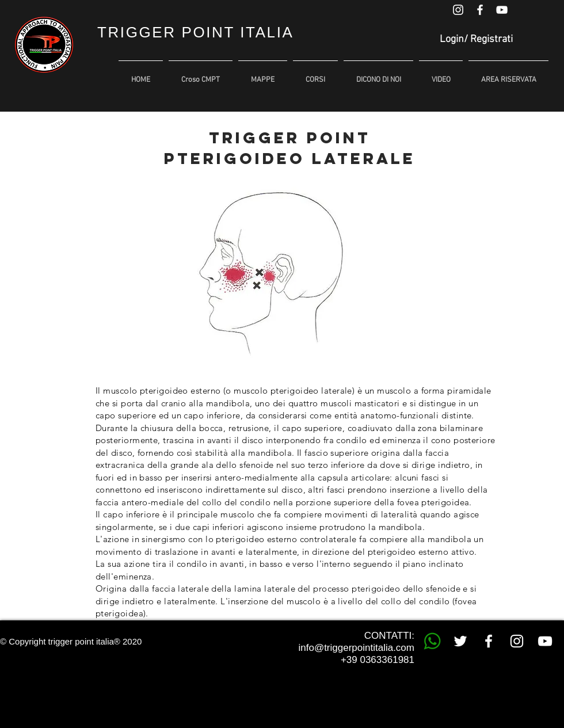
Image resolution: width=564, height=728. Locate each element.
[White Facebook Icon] (480, 10)
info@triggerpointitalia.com (356, 648)
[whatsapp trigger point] (432, 641)
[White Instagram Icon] (458, 10)
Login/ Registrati (476, 39)
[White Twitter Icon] (460, 641)
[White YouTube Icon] (502, 10)
